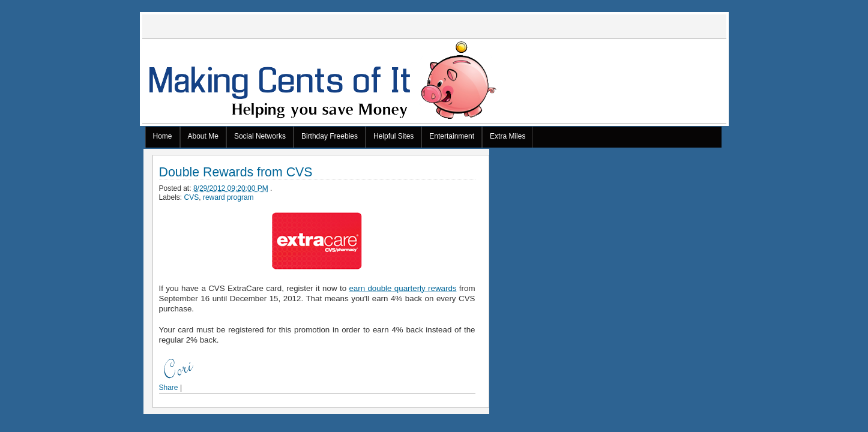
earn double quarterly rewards (402, 288)
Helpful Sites (393, 136)
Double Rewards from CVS (236, 172)
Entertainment (452, 136)
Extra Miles (508, 136)
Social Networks (260, 136)
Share (169, 388)
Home (163, 136)
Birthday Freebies (330, 136)
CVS (192, 197)
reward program (228, 197)
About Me (203, 136)
